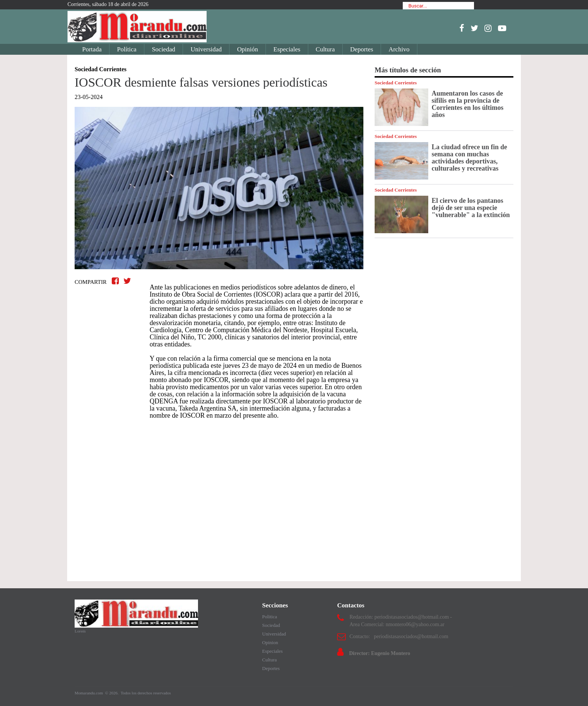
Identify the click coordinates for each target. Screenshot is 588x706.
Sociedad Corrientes (396, 83)
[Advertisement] (219, 507)
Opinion (270, 642)
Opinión (247, 49)
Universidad (206, 49)
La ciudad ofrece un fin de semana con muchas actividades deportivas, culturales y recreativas (469, 158)
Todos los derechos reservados (146, 693)
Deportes (362, 49)
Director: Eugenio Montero (380, 653)
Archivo (399, 49)
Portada (92, 49)
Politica (270, 617)
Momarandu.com (89, 693)
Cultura (325, 49)
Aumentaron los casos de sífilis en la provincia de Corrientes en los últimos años (467, 104)
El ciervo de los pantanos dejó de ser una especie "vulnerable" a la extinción (471, 208)
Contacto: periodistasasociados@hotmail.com (399, 636)
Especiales (287, 49)
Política (127, 49)
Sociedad (163, 49)
